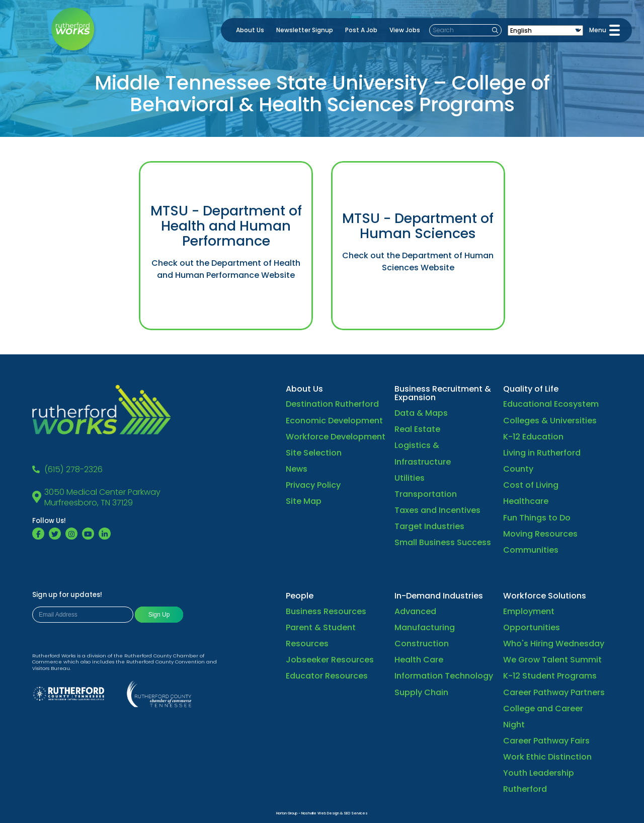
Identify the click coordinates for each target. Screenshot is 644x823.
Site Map (304, 501)
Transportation (426, 494)
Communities (531, 550)
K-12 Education (533, 437)
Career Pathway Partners (554, 692)
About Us (250, 30)
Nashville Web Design (320, 813)
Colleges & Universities (550, 421)
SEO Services (356, 813)
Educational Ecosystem (551, 404)
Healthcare (526, 501)
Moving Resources (540, 534)
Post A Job (361, 30)
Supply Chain (421, 692)
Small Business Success (443, 542)
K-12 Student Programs (550, 676)
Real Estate (417, 429)
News (297, 469)
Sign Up (159, 615)
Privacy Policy (313, 485)
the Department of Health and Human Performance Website (229, 269)
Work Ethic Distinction (547, 757)
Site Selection (314, 453)
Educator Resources (327, 676)
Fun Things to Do (537, 518)
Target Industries (429, 526)
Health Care (419, 660)
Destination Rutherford (332, 404)
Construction (422, 644)
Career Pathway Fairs (546, 741)
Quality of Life (531, 389)
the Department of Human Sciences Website (438, 261)
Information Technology (444, 676)
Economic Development (334, 421)
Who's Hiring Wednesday (554, 644)
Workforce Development (336, 437)
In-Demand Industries (439, 596)
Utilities (410, 478)
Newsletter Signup (305, 30)
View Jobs (405, 30)
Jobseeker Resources (330, 660)
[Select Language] (545, 30)
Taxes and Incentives (437, 510)
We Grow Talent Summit (552, 660)
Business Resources (326, 611)
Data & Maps (421, 413)
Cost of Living (531, 485)
